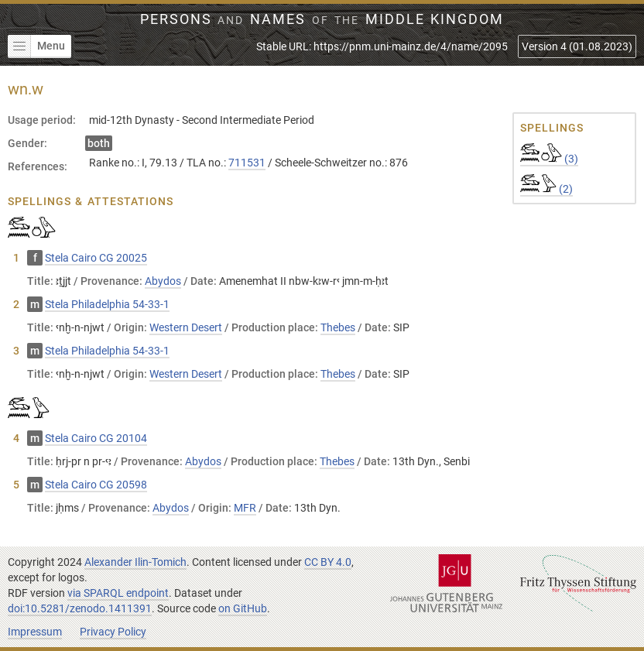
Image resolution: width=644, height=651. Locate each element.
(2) (546, 189)
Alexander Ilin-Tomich (135, 562)
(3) (549, 159)
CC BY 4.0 (328, 562)
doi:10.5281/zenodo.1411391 (80, 608)
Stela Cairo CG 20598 (96, 485)
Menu (36, 46)
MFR (245, 508)
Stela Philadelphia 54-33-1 (107, 304)
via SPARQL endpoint (118, 593)
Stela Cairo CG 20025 (96, 258)
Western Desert (186, 327)
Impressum (35, 632)
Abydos (163, 281)
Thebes (338, 327)
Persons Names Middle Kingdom (322, 19)
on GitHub (243, 608)
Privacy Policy (113, 632)
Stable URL (382, 46)
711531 (247, 163)
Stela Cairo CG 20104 (96, 438)
